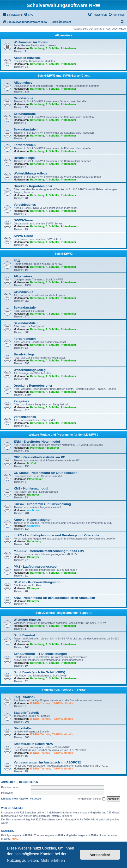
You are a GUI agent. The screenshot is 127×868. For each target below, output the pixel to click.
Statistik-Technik (26, 713)
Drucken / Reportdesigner (33, 186)
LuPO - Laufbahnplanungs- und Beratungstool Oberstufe (56, 535)
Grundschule (23, 98)
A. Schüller (52, 48)
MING (15, 839)
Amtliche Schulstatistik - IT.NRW (64, 690)
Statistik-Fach (24, 728)
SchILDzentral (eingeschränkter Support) (63, 613)
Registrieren (29, 782)
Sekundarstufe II (26, 129)
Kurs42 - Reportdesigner (32, 520)
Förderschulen (25, 145)
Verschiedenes (25, 205)
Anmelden (8, 782)
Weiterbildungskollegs (30, 173)
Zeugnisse (21, 401)
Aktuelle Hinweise (27, 58)
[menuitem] (29, 15)
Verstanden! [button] (100, 855)
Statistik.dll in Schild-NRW (33, 744)
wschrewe (33, 510)
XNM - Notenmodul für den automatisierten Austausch (54, 598)
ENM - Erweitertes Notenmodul (37, 442)
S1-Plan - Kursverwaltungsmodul (39, 582)
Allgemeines (63, 35)
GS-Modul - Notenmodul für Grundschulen (45, 473)
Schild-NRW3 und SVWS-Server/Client (63, 76)
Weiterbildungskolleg (30, 370)
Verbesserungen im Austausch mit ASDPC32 (47, 762)
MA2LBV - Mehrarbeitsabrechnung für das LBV (49, 551)
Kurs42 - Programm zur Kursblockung (42, 504)
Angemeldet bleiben (92, 799)
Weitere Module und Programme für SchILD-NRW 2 (63, 435)
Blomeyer (53, 448)
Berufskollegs (24, 158)
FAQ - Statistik (24, 697)
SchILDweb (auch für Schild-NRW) (39, 672)
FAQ (17, 261)
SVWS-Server (24, 220)
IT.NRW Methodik (62, 703)
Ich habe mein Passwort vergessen (22, 799)
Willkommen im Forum (31, 42)
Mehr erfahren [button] (53, 860)
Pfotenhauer (68, 48)
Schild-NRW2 (63, 254)
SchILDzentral (24, 635)
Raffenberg (37, 48)
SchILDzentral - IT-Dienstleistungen (40, 654)
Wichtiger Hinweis (27, 620)
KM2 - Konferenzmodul (31, 488)
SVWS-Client (23, 236)
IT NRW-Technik (40, 703)
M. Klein (32, 463)
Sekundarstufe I (26, 114)
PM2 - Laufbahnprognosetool (36, 567)
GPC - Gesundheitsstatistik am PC (39, 457)
